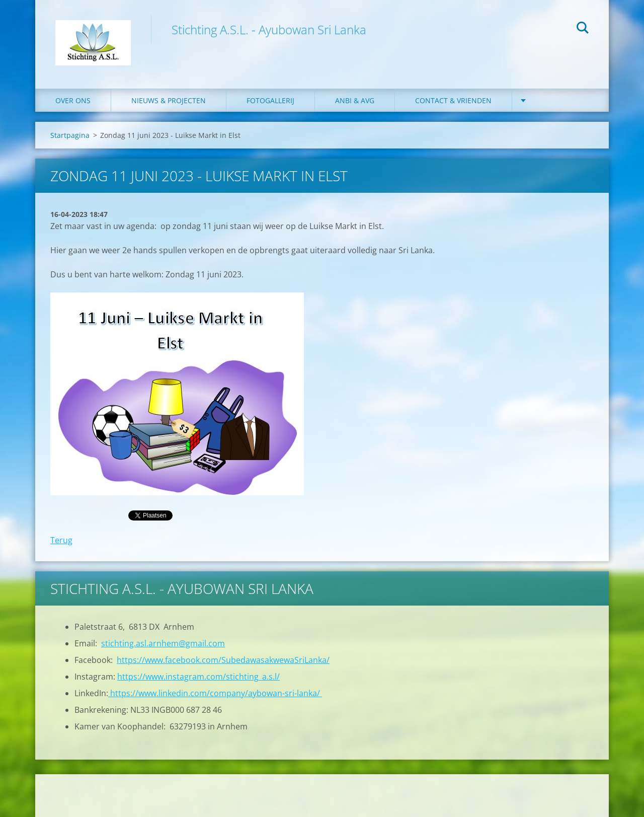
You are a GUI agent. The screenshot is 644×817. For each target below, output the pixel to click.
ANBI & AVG (355, 100)
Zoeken (583, 29)
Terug (61, 540)
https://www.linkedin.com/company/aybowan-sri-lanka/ (215, 693)
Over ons (73, 100)
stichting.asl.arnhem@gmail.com (163, 643)
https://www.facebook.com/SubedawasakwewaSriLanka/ (223, 660)
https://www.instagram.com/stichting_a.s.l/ (198, 677)
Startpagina (70, 135)
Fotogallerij (270, 100)
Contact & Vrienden (453, 100)
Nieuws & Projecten (169, 100)
